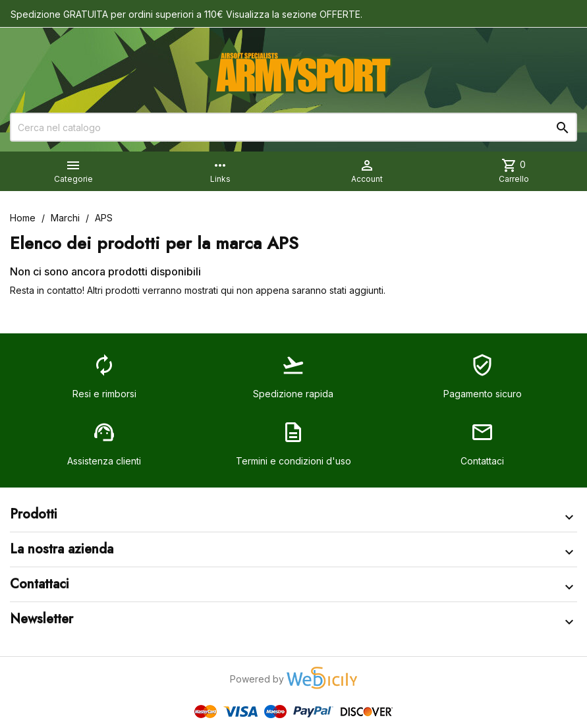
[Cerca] (293, 127)
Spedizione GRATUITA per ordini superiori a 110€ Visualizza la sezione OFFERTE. (186, 14)
